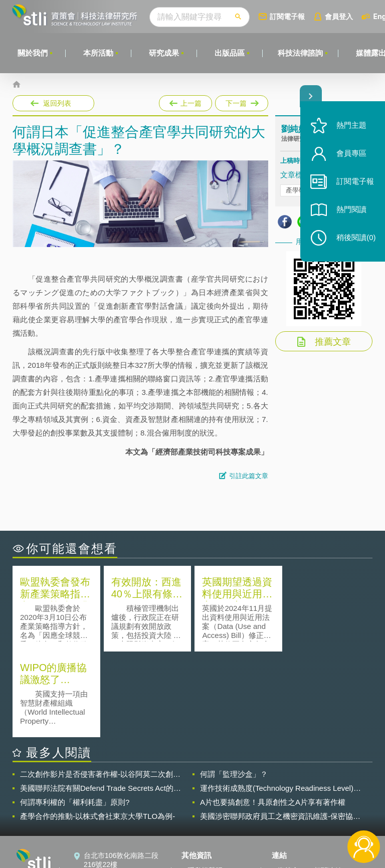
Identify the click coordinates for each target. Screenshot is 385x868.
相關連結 (328, 785)
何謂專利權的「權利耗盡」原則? (75, 716)
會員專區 (351, 155)
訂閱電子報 (288, 16)
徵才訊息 (202, 799)
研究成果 (164, 53)
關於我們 (33, 53)
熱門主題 (351, 127)
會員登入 (339, 16)
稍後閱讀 (355, 239)
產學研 (296, 190)
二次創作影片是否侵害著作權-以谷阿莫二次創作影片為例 (100, 689)
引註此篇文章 (249, 476)
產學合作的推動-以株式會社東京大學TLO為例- (98, 730)
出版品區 (230, 53)
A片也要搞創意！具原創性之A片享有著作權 (273, 716)
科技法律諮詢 (300, 53)
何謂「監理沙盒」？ (234, 688)
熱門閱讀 (351, 211)
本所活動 (98, 53)
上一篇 (185, 101)
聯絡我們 (202, 813)
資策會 (288, 785)
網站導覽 (202, 827)
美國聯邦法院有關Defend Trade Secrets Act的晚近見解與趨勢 (101, 703)
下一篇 (241, 101)
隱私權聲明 (205, 785)
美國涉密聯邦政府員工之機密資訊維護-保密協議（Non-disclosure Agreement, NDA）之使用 (280, 731)
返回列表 (57, 103)
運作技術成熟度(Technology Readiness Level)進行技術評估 (280, 703)
